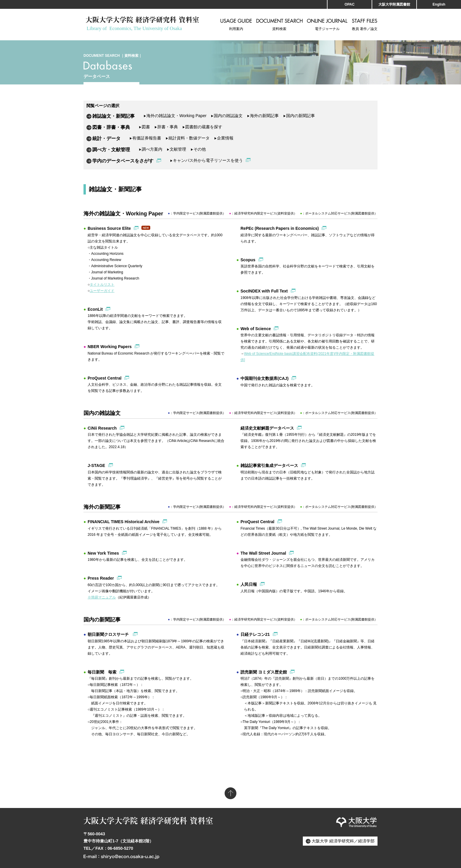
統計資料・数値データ (188, 138)
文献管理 (176, 149)
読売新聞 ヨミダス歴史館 (264, 672)
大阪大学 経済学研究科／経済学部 (343, 841)
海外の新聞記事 (263, 116)
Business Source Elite (109, 228)
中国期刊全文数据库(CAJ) (264, 378)
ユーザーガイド (102, 291)
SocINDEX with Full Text (264, 291)
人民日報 (249, 584)
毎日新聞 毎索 (102, 672)
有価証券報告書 (145, 138)
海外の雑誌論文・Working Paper (175, 116)
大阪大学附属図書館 (394, 4)
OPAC (350, 4)
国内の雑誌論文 (227, 116)
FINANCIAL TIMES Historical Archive (123, 522)
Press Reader (101, 578)
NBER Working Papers (110, 347)
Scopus (248, 260)
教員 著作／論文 (365, 25)
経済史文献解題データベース (267, 428)
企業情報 (224, 138)
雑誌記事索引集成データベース (269, 465)
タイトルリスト (102, 285)
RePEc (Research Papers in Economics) (280, 228)
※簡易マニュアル (102, 597)
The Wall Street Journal (263, 553)
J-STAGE (96, 465)
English (439, 4)
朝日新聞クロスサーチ (109, 634)
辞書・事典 (166, 127)
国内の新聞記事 (299, 116)
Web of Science (256, 329)
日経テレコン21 (255, 634)
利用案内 (236, 25)
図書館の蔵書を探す (202, 127)
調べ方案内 (151, 149)
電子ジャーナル (327, 25)
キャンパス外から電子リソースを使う (206, 160)
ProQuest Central (105, 378)
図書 (144, 127)
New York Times (103, 553)
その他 (198, 149)
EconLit (95, 309)
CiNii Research (102, 428)
